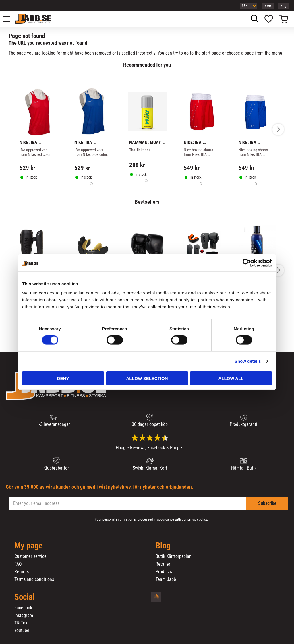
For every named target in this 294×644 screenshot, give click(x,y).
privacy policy (197, 519)
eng (284, 6)
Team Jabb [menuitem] (166, 579)
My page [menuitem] (29, 546)
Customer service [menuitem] (30, 556)
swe (268, 6)
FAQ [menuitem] (18, 564)
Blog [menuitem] (163, 546)
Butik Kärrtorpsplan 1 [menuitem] (175, 556)
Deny (63, 378)
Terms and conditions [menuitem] (34, 579)
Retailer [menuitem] (163, 564)
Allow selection (147, 378)
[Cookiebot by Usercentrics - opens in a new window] (247, 263)
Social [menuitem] (25, 597)
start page (211, 53)
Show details (248, 361)
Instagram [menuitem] (24, 616)
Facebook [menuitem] (23, 608)
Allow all (231, 378)
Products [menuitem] (164, 572)
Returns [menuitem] (22, 572)
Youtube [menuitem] (22, 631)
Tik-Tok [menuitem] (21, 623)
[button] (10, 19)
